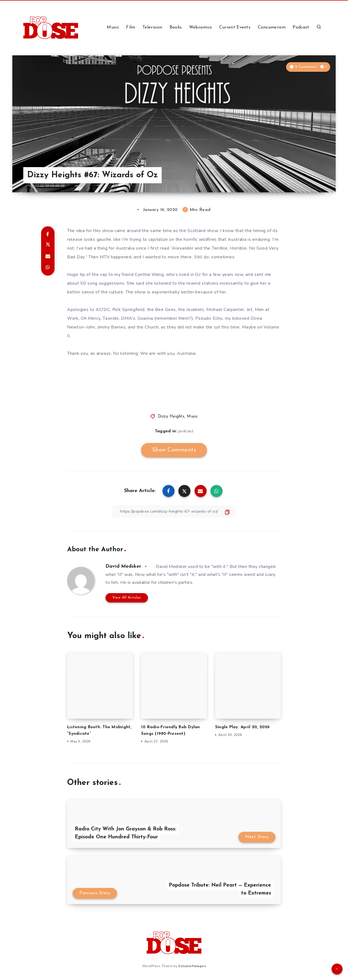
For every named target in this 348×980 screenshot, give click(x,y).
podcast (186, 431)
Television (152, 27)
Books (176, 27)
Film (131, 27)
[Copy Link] (174, 511)
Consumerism (272, 27)
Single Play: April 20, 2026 (243, 727)
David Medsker (123, 566)
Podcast (301, 27)
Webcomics (201, 27)
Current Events (235, 27)
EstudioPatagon (192, 966)
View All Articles (127, 598)
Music (113, 27)
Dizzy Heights (171, 417)
